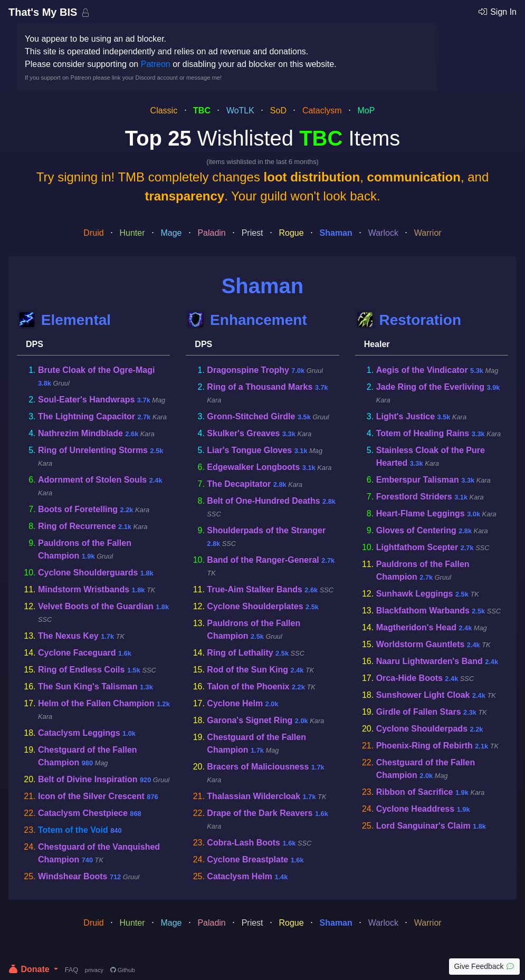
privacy (94, 970)
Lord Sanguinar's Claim (423, 826)
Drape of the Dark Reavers (260, 813)
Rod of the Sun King (247, 670)
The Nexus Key (68, 636)
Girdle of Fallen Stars (419, 712)
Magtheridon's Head (416, 627)
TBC (202, 111)
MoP (366, 111)
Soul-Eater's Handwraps (86, 400)
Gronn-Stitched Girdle (251, 416)
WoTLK (240, 111)
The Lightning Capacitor (87, 416)
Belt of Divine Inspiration (88, 779)
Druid (93, 233)
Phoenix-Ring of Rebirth (424, 746)
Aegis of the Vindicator (422, 370)
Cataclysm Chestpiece (83, 813)
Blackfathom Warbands (423, 611)
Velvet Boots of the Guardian (96, 606)
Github (123, 970)
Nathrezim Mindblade (80, 433)
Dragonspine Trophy (248, 370)
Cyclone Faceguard (77, 653)
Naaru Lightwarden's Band (429, 661)
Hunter (132, 233)
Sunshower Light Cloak (423, 695)
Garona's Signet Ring (250, 720)
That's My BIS (44, 12)
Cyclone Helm (235, 703)
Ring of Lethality (240, 653)
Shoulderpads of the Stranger (266, 530)
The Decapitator (239, 484)
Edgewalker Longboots (253, 467)
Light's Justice (405, 416)
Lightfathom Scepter (417, 547)
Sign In (497, 12)
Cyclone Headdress (416, 809)
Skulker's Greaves (243, 433)
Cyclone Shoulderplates (255, 606)
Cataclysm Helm (240, 876)
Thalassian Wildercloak (254, 796)
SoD (278, 111)
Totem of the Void (73, 830)
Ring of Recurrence (77, 526)
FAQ (72, 970)
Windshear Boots (73, 876)
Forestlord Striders (414, 497)
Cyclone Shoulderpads (422, 729)
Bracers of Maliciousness (258, 767)
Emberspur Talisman (418, 480)
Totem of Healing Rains (423, 433)
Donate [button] (30, 969)
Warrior (428, 233)
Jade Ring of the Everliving (430, 387)
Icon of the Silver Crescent (91, 796)
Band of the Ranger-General (263, 560)
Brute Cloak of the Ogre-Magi (96, 370)
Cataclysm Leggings (79, 733)
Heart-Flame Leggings (421, 513)
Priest (252, 233)
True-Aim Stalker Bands (255, 589)
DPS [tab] (35, 344)
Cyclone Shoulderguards (88, 573)
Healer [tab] (377, 344)
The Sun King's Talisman (88, 686)
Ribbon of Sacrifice (415, 792)
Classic (164, 111)
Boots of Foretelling (78, 509)
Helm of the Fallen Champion (96, 703)
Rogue (291, 233)
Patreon (156, 64)
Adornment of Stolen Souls (92, 480)
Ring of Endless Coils (81, 670)
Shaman (336, 233)
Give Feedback (484, 966)
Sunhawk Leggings (415, 594)
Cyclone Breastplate (247, 859)
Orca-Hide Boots (409, 678)
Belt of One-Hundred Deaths (263, 501)
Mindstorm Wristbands (84, 589)
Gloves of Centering (416, 530)
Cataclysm (322, 111)
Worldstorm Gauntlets (421, 644)
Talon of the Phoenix (248, 686)
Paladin (211, 233)
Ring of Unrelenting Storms (93, 450)
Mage (171, 233)
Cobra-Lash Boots (244, 843)
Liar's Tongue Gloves (249, 450)
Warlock (383, 233)
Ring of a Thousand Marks (260, 387)
